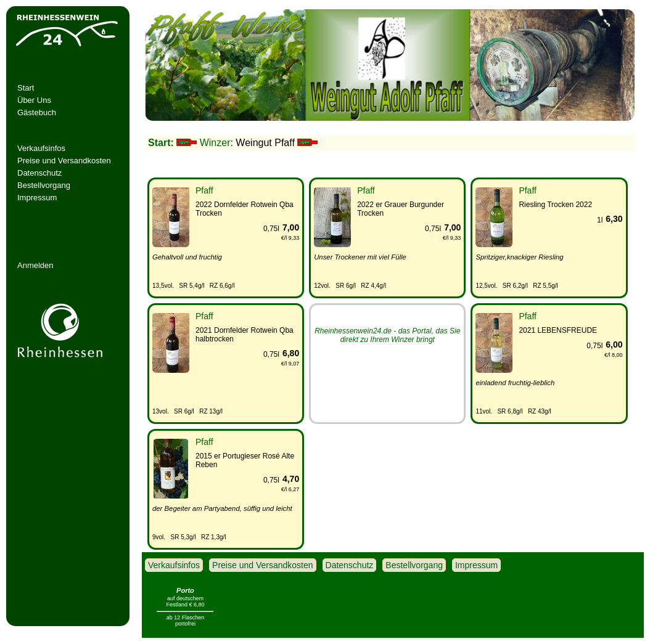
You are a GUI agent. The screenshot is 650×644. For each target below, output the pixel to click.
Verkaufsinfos (41, 148)
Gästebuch (37, 112)
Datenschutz (39, 173)
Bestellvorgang (44, 185)
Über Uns (34, 100)
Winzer (215, 143)
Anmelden (35, 265)
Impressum (37, 198)
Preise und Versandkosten (64, 161)
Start (26, 88)
